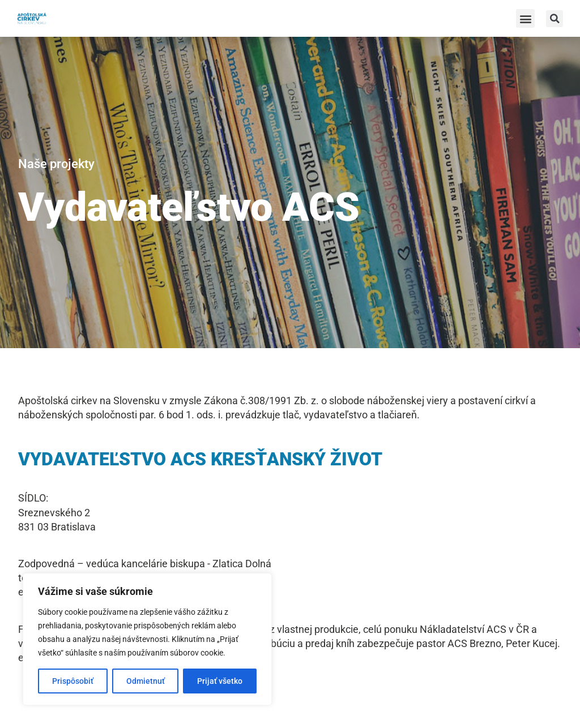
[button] (525, 18)
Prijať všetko (220, 681)
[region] (147, 639)
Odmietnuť (146, 681)
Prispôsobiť (73, 681)
